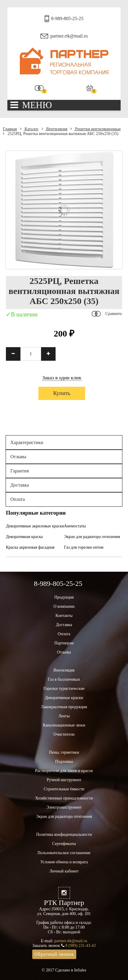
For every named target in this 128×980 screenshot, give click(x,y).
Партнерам (64, 643)
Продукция (64, 597)
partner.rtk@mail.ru (69, 36)
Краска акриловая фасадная (30, 547)
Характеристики (27, 442)
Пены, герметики (64, 752)
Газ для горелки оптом (84, 547)
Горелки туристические (64, 689)
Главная (10, 129)
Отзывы (18, 457)
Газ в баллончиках (64, 679)
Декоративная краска (24, 537)
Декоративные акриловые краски (35, 526)
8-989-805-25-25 (67, 18)
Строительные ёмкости (64, 789)
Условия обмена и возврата (64, 862)
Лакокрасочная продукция (64, 707)
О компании (64, 606)
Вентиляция (55, 129)
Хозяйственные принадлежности (64, 798)
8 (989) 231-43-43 (81, 946)
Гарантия (20, 471)
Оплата (18, 499)
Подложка (64, 762)
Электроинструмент (64, 807)
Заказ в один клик (62, 378)
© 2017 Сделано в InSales (64, 970)
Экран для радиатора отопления (92, 537)
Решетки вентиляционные (95, 129)
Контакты (64, 616)
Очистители (64, 734)
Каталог (29, 129)
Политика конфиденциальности (64, 834)
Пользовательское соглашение (64, 853)
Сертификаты (64, 844)
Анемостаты (75, 526)
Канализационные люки (64, 725)
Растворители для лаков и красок (64, 771)
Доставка (20, 485)
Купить (62, 393)
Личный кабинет (64, 871)
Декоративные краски (64, 698)
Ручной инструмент (64, 780)
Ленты (64, 716)
